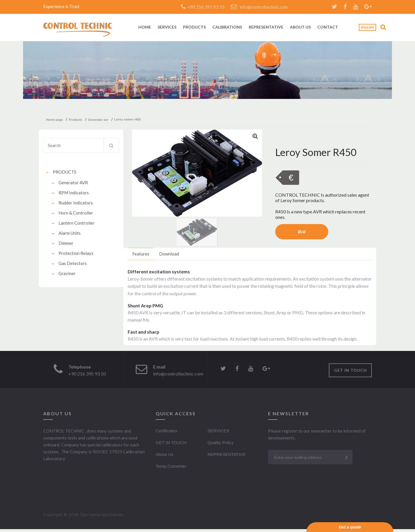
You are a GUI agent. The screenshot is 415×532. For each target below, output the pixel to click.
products (75, 120)
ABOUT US (300, 27)
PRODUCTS (194, 27)
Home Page (54, 120)
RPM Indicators (74, 193)
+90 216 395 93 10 (203, 7)
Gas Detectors (73, 263)
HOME (145, 27)
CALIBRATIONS (227, 27)
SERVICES (167, 27)
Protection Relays (76, 253)
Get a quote (350, 527)
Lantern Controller (77, 223)
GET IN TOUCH (350, 371)
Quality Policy (221, 443)
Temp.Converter (171, 467)
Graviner (67, 273)
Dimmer (66, 243)
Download (169, 254)
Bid (302, 232)
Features (141, 254)
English (367, 27)
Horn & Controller (76, 213)
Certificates (166, 432)
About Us (165, 455)
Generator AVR (73, 183)
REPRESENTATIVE (266, 27)
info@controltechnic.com (259, 7)
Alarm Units (70, 233)
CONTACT (328, 27)
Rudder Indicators (76, 203)
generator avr (98, 120)
